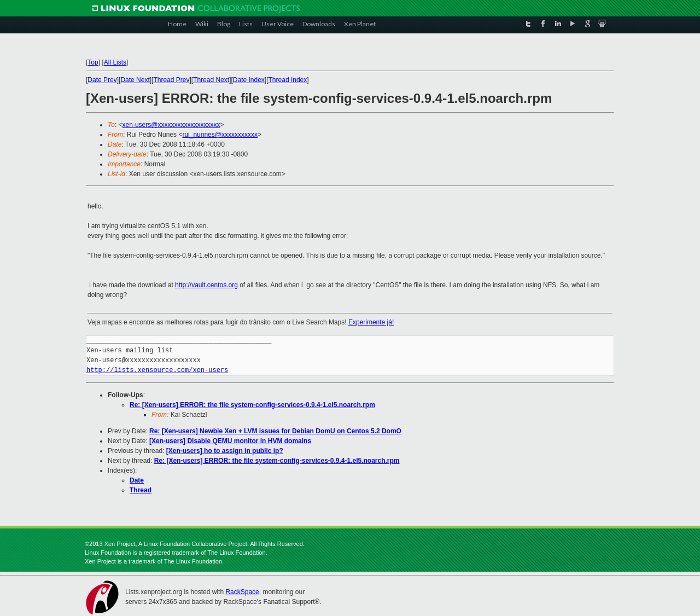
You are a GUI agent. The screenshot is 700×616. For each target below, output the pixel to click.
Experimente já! (371, 322)
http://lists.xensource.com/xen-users (157, 370)
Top (93, 62)
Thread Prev (171, 80)
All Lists (115, 62)
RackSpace (242, 592)
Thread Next (211, 80)
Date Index (249, 80)
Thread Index (288, 80)
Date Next (135, 80)
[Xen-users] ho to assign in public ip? (225, 451)
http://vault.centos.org (206, 285)
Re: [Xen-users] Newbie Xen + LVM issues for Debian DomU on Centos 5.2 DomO (275, 431)
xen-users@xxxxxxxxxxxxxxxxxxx (171, 125)
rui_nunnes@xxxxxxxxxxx (220, 135)
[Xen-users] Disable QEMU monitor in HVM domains (230, 441)
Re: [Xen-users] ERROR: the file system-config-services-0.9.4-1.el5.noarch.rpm (252, 405)
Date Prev (102, 80)
